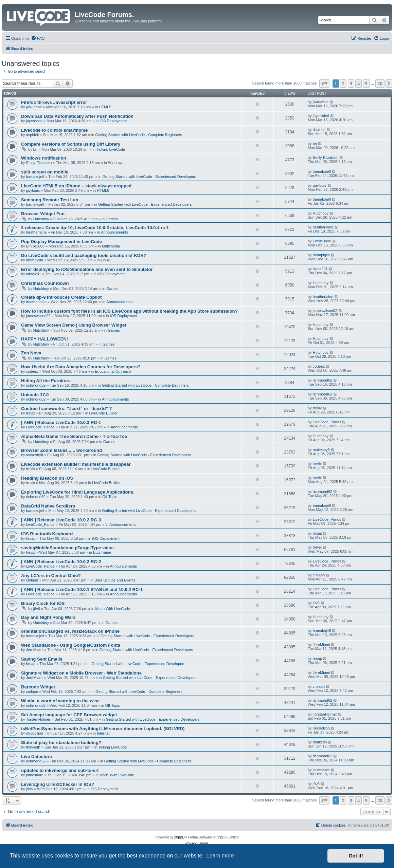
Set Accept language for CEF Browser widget (69, 715)
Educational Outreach (113, 371)
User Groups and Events (115, 580)
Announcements (114, 232)
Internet (103, 733)
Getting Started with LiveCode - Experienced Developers (149, 177)
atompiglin (35, 260)
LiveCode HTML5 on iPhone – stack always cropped (76, 186)
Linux (105, 260)
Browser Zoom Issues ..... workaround (61, 450)
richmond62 (36, 385)
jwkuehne (34, 107)
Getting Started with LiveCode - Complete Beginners (139, 135)
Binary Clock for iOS (43, 603)
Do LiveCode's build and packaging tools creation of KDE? (84, 255)
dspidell (32, 135)
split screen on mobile (45, 172)
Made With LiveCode (113, 609)
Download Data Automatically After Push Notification (77, 116)
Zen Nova (31, 353)
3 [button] (351, 84)
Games (112, 219)
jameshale (35, 775)
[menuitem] (38, 38)
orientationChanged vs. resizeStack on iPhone (70, 631)
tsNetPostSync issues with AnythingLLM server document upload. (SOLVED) (103, 729)
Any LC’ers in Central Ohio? (51, 576)
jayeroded (34, 121)
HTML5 (105, 107)
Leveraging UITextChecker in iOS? (58, 784)
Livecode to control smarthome (54, 130)
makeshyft (35, 455)
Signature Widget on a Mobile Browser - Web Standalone (81, 673)
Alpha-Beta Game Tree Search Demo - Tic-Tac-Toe (74, 436)
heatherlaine (37, 232)
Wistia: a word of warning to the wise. (61, 701)
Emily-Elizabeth (39, 163)
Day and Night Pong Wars (48, 617)
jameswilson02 (38, 316)
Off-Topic (110, 497)
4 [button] (359, 84)
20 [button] (380, 84)
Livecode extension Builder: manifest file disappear (76, 464)
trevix (31, 413)
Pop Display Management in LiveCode (61, 242)
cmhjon (32, 580)
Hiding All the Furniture (46, 381)
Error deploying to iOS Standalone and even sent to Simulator (87, 269)
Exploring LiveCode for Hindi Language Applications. (78, 492)
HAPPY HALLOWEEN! (44, 339)
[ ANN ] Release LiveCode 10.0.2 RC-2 (61, 562)
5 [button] (366, 84)
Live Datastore (37, 756)
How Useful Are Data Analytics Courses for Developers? (81, 367)
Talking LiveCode (111, 149)
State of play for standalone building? (61, 743)
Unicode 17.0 (35, 395)
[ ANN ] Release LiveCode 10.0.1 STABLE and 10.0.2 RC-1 (82, 589)
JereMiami (35, 650)
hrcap (31, 538)
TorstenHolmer (38, 719)
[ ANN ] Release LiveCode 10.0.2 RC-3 (61, 520)
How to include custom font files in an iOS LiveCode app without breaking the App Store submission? (129, 311)
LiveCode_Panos (40, 427)
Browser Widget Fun (43, 214)
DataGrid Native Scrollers (48, 506)
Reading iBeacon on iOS (47, 478)
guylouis (33, 190)
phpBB (179, 837)
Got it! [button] (356, 856)
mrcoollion (35, 733)
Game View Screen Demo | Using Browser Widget (74, 325)
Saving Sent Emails (42, 659)
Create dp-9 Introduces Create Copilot (61, 297)
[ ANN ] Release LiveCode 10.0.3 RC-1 (61, 422)
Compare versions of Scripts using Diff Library (71, 144)
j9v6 (37, 609)
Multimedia (111, 246)
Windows (116, 163)
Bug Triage (102, 552)
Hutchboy (41, 219)
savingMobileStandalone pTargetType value (67, 548)
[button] (324, 84)
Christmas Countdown (45, 283)
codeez (32, 371)
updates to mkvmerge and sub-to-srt (60, 770)
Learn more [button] (220, 856)
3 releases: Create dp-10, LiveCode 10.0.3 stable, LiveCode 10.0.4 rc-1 (95, 228)
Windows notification (43, 158)
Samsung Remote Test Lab (50, 200)
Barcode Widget (38, 687)
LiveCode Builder (104, 413)
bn (35, 149)
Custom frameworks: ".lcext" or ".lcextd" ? (67, 409)
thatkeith (33, 747)
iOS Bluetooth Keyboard (47, 534)
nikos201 (34, 274)
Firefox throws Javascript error (54, 102)
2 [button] (343, 84)
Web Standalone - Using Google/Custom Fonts (71, 645)
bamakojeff (35, 177)
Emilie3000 (35, 246)
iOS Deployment (113, 121)
